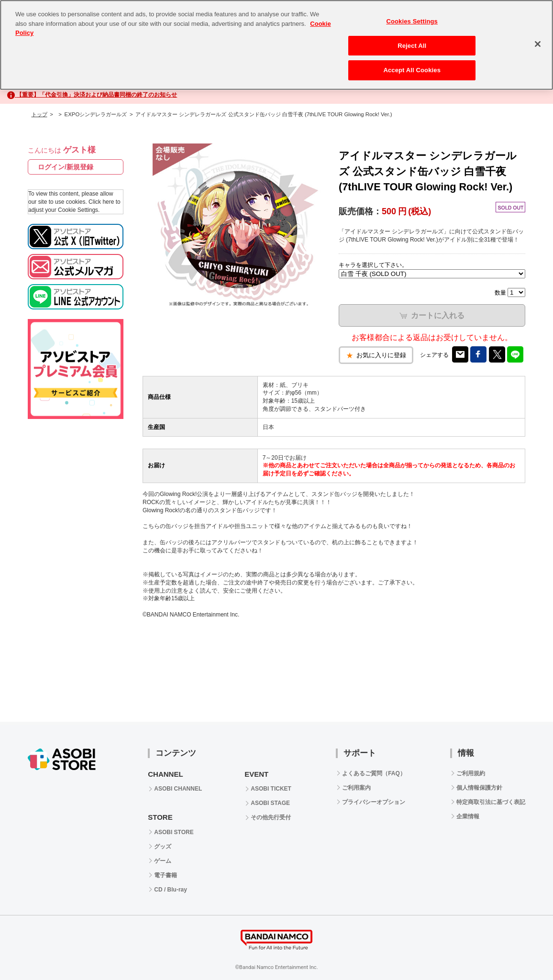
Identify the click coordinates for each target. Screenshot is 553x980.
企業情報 (468, 816)
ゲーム (163, 861)
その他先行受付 (271, 817)
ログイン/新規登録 (66, 167)
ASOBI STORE (174, 832)
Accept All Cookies (412, 70)
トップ (39, 114)
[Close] (538, 44)
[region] (276, 45)
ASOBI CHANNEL (178, 789)
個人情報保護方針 (479, 788)
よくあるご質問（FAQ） (374, 773)
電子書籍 (166, 875)
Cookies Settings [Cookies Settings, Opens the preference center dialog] (412, 21)
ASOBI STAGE (270, 803)
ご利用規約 (471, 773)
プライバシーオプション (374, 802)
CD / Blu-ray (171, 890)
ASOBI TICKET (271, 789)
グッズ (163, 847)
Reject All (412, 46)
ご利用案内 (356, 788)
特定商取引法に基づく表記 (491, 802)
